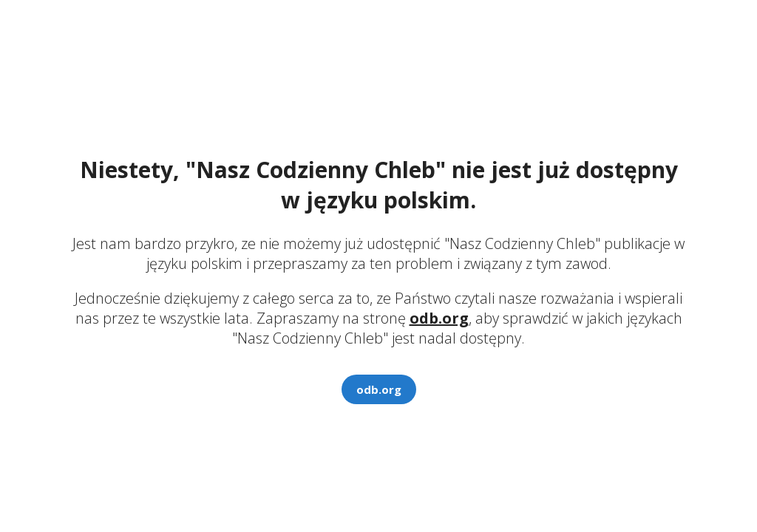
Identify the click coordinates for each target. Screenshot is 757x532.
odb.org (439, 318)
